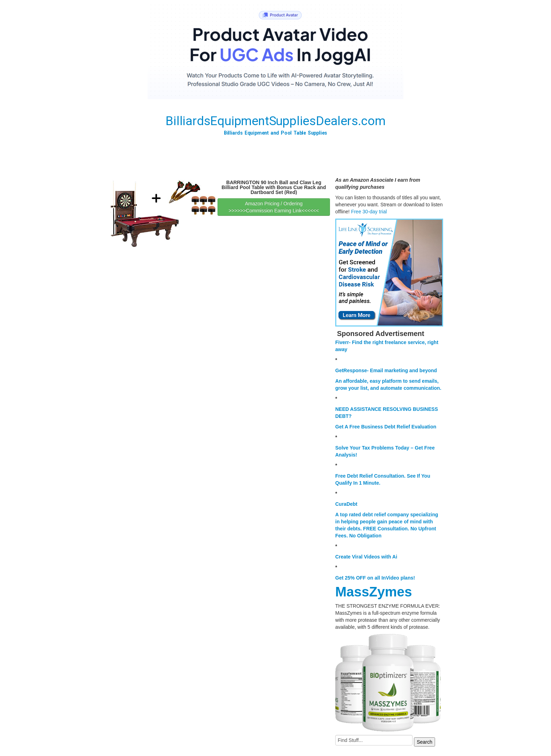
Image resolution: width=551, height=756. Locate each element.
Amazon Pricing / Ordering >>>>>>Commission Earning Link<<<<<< (274, 207)
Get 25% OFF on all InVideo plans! (375, 578)
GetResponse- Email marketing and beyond (386, 370)
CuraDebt (346, 504)
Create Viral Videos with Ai (366, 557)
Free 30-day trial (369, 212)
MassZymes (374, 592)
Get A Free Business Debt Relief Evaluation (386, 427)
